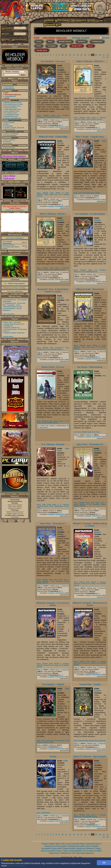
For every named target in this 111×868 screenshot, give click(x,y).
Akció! (90, 46)
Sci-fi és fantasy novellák (92, 851)
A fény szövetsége (93, 504)
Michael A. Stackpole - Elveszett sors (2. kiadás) (90, 604)
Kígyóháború (41, 349)
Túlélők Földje (54, 844)
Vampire (46, 742)
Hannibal (7, 326)
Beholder (61, 68)
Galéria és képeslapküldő (72, 851)
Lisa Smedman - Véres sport (53, 61)
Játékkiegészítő (97, 41)
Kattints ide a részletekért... (15, 210)
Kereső (106, 38)
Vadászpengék (58, 506)
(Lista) (19, 102)
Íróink (7, 124)
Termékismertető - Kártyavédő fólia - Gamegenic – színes (14, 304)
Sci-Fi (46, 117)
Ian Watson (77, 432)
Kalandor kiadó (83, 741)
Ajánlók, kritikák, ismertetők (14, 128)
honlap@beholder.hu (15, 501)
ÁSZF (37, 38)
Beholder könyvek (10, 102)
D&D (51, 506)
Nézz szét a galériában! (15, 291)
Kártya (39, 41)
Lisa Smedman (63, 115)
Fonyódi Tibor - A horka (90, 684)
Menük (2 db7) (77, 46)
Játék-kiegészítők (10, 109)
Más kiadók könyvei (11, 104)
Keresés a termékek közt (13, 118)
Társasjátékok (9, 115)
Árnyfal (53, 757)
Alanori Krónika (69, 848)
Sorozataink (8, 126)
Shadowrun (40, 117)
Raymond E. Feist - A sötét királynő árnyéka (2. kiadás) (53, 290)
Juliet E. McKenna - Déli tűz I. (53, 214)
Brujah (51, 742)
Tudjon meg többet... (17, 866)
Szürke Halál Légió (51, 194)
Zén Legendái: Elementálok (8, 242)
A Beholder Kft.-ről (67, 853)
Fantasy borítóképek (11, 134)
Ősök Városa (66, 844)
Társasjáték (52, 46)
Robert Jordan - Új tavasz (53, 367)
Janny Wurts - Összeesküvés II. (90, 444)
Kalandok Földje (78, 844)
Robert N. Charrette (98, 815)
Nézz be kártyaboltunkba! (15, 238)
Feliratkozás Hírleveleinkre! (14, 156)
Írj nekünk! (15, 517)
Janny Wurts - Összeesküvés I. (53, 524)
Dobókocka (82, 41)
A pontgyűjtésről (10, 96)
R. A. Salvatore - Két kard (53, 444)
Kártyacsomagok (10, 106)
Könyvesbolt (57, 848)
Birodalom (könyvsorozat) (13, 307)
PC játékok (8, 113)
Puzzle (39, 46)
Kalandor (98, 691)
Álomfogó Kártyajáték (76, 846)
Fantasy (88, 119)
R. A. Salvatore (63, 505)
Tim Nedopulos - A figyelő (53, 684)
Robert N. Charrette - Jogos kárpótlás (90, 757)
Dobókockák (9, 116)
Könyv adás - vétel (10, 322)
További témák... (8, 336)
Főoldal (44, 844)
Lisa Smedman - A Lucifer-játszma (90, 214)
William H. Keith (62, 193)
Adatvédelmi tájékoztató (55, 38)
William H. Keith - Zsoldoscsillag (53, 137)
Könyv (50, 41)
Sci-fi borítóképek (10, 135)
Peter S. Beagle (95, 193)
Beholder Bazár (42, 50)
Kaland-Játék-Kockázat (12, 324)
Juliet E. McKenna (99, 117)
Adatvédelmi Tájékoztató (9, 177)
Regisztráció (54, 853)
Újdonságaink (9, 87)
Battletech (40, 194)
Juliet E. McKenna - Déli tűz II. (90, 61)
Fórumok (8, 141)
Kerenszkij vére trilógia (88, 584)
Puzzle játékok (9, 111)
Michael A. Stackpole (98, 582)
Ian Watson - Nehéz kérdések (90, 367)
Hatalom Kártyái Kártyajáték (55, 846)
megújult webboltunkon (56, 127)
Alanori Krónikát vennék (13, 333)
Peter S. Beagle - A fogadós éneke (90, 137)
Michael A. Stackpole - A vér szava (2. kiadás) (53, 604)
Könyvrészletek (10, 129)
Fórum (59, 851)
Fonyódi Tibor (94, 741)
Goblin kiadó (46, 813)
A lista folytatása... (9, 314)
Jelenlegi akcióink (81, 38)
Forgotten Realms (42, 506)
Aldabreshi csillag (79, 119)
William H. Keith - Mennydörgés (90, 289)
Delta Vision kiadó (84, 193)
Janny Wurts (95, 503)
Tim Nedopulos (60, 741)
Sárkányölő (90, 844)
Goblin (65, 761)
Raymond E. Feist (62, 348)
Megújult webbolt (10, 327)
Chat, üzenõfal (9, 122)
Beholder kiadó (49, 115)
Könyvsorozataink (48, 851)
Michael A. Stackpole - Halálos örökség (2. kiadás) (90, 525)
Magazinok (8, 108)
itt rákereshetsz (42, 427)
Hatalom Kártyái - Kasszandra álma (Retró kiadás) (11, 247)
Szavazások (8, 143)
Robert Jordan (58, 421)
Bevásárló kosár (10, 148)
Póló (64, 46)
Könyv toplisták (10, 140)
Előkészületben (9, 88)
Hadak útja (102, 741)
